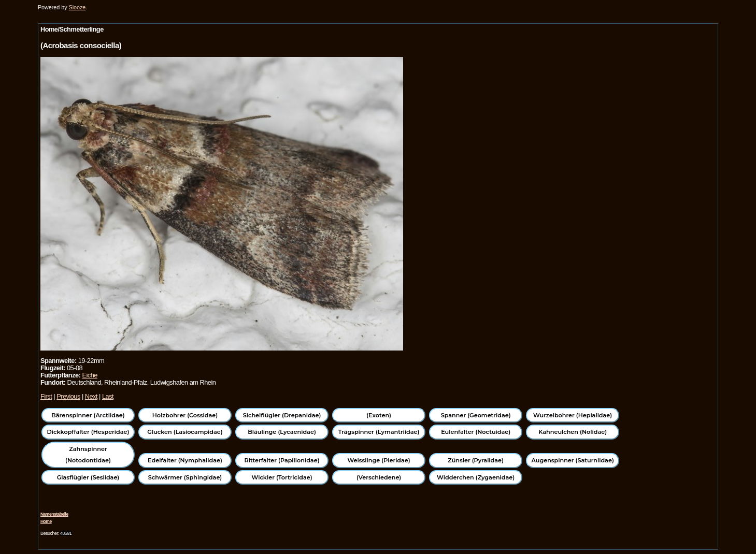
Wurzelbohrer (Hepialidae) (573, 415)
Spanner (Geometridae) (476, 415)
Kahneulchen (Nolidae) (573, 432)
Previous (68, 396)
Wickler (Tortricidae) (282, 477)
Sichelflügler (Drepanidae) (282, 415)
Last (108, 396)
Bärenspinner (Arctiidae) (88, 415)
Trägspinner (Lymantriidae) (379, 432)
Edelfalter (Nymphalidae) (185, 460)
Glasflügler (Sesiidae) (88, 477)
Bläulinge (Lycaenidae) (282, 432)
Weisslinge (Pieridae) (379, 460)
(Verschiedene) (379, 477)
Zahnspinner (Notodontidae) (88, 455)
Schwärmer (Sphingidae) (185, 477)
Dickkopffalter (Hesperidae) (88, 432)
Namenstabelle (54, 514)
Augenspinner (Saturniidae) (573, 460)
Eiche (89, 375)
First (46, 396)
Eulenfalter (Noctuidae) (476, 432)
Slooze (77, 7)
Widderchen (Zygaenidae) (476, 477)
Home (46, 521)
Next (91, 396)
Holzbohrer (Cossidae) (185, 415)
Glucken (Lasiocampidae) (185, 432)
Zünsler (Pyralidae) (476, 460)
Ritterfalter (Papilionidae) (282, 460)
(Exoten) (379, 415)
